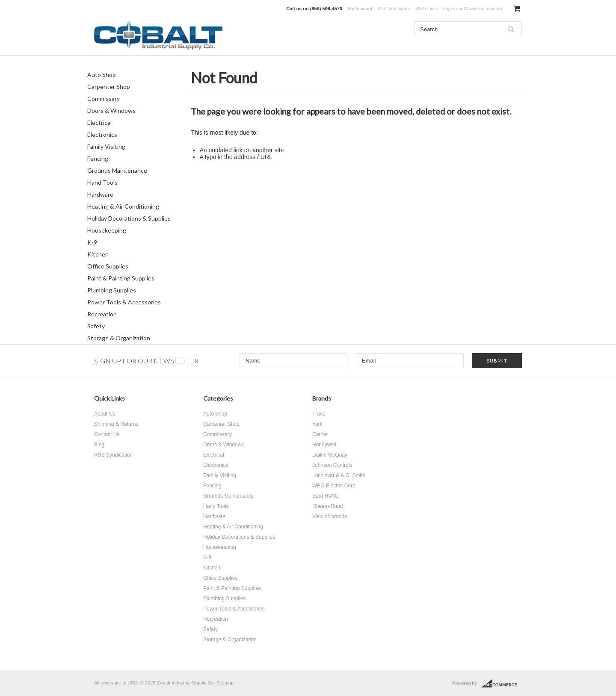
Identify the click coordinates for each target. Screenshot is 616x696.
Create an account (483, 9)
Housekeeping (107, 230)
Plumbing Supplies (112, 290)
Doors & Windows (111, 111)
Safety (96, 326)
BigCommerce (502, 684)
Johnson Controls (332, 465)
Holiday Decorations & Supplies (129, 218)
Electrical (99, 122)
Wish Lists (426, 9)
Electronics (102, 134)
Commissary (104, 99)
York (317, 424)
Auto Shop (102, 75)
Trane (319, 414)
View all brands (330, 516)
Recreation (102, 314)
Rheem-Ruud (327, 506)
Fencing (98, 158)
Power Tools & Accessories (124, 302)
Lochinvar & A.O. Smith (339, 475)
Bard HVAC (325, 496)
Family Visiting (106, 146)
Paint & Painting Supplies (121, 278)
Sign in (450, 9)
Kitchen (98, 254)
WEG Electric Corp (334, 486)
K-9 (92, 242)
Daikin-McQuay (330, 455)
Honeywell (324, 445)
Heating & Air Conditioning (123, 206)
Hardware (100, 194)
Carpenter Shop (109, 87)
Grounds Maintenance (117, 170)
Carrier (320, 434)
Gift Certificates (394, 9)
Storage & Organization (119, 338)
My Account (360, 9)
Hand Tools (102, 182)
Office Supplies (108, 266)
